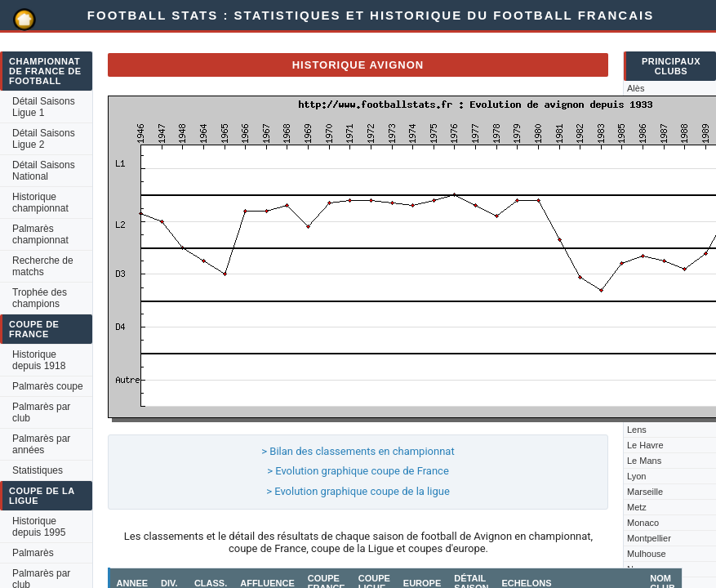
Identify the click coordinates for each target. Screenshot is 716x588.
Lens (637, 430)
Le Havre (645, 445)
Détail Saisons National (44, 171)
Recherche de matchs (43, 266)
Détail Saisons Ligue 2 (44, 139)
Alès (636, 88)
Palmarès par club (41, 412)
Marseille (645, 492)
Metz (637, 507)
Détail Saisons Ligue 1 (44, 107)
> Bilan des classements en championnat (358, 451)
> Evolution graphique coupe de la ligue (358, 491)
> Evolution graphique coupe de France (358, 471)
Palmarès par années (41, 444)
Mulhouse (647, 554)
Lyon (636, 476)
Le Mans (644, 461)
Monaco (643, 523)
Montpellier (649, 538)
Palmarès (33, 553)
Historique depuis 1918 (39, 360)
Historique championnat (40, 203)
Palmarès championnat (40, 234)
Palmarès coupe (48, 386)
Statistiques (38, 470)
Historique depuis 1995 (39, 527)
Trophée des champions (40, 298)
